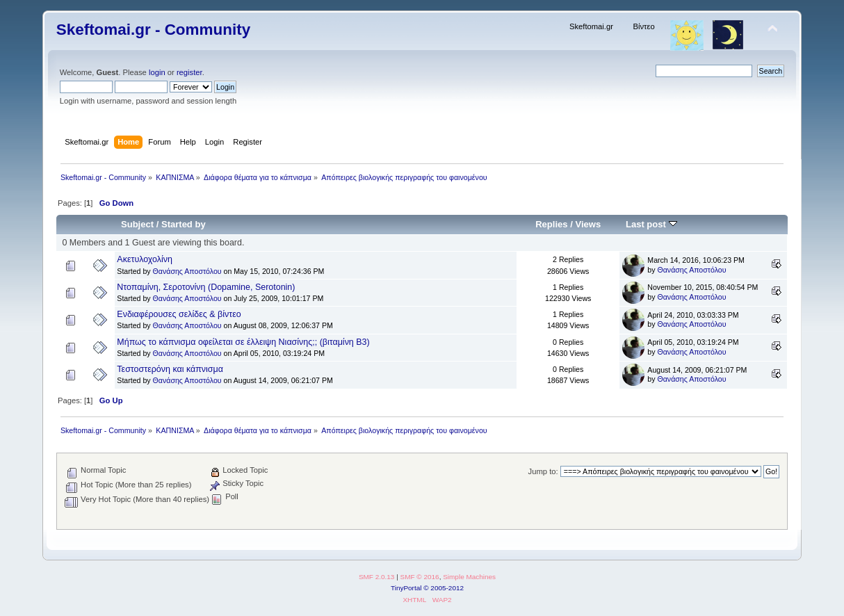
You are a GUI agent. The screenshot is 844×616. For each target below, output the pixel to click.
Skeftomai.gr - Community (153, 30)
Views (588, 224)
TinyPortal (406, 588)
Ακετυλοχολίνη (145, 259)
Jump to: (543, 471)
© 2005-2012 (444, 588)
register (189, 72)
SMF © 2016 (420, 577)
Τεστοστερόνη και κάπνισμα (170, 369)
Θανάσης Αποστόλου (187, 271)
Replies (551, 224)
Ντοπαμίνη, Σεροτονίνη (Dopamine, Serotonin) (206, 287)
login (157, 72)
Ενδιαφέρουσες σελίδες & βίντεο (179, 314)
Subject (137, 224)
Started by (184, 224)
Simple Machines (469, 577)
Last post (651, 224)
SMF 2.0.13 (377, 577)
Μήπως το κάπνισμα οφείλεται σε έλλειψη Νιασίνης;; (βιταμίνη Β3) (243, 342)
